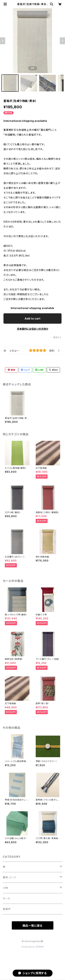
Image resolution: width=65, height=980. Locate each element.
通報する (57, 337)
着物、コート (10, 877)
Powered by (33, 947)
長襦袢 (7, 909)
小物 (5, 888)
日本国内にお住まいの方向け (33, 329)
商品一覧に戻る (33, 926)
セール (6, 898)
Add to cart (32, 318)
